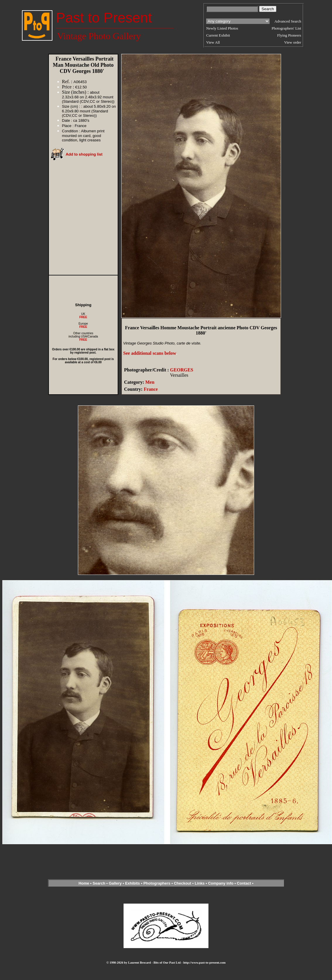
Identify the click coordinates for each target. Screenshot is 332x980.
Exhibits (132, 883)
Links (200, 883)
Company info (221, 883)
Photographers (157, 883)
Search (99, 883)
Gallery (115, 883)
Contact (244, 883)
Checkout (183, 883)
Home (84, 883)
